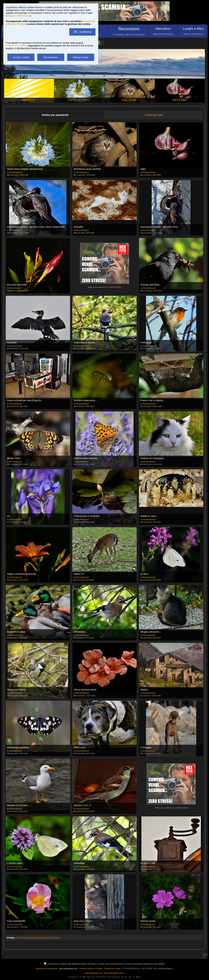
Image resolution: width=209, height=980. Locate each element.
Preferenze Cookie (16, 46)
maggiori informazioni (18, 16)
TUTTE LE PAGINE (25, 938)
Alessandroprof (16, 172)
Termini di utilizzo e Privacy (91, 969)
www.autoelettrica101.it (114, 973)
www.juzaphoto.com (94, 973)
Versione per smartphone (46, 969)
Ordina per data (154, 115)
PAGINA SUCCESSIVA (48, 938)
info (119, 287)
